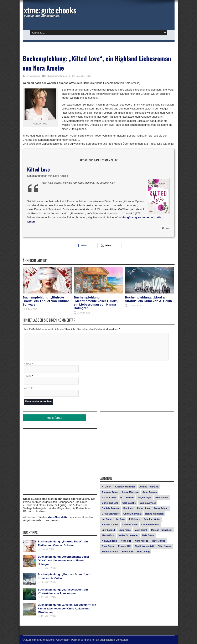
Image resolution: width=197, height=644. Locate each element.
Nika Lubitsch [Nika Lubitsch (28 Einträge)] (109, 541)
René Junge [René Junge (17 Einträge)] (159, 541)
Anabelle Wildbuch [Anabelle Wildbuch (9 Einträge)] (125, 487)
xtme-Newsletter (58, 517)
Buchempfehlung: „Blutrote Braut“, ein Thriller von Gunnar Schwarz (46, 301)
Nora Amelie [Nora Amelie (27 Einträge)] (141, 541)
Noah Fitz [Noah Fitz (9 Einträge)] (126, 541)
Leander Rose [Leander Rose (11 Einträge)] (130, 525)
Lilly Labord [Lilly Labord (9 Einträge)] (108, 530)
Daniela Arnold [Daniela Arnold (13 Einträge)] (148, 503)
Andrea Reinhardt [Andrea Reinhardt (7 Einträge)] (149, 487)
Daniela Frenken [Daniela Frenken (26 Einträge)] (111, 508)
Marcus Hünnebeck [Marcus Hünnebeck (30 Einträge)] (162, 530)
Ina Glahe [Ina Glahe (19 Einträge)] (107, 519)
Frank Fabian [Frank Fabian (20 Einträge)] (161, 508)
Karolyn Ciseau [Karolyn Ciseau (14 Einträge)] (110, 525)
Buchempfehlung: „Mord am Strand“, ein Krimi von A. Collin (149, 299)
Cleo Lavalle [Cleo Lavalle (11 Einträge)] (129, 503)
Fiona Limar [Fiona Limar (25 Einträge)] (144, 508)
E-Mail (28, 376)
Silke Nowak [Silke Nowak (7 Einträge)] (165, 546)
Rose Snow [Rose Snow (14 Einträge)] (108, 546)
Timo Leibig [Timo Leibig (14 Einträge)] (143, 552)
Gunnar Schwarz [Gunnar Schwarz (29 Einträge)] (132, 514)
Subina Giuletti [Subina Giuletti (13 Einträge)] (110, 552)
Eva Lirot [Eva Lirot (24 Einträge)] (128, 508)
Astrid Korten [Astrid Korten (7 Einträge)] (109, 497)
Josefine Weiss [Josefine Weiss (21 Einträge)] (152, 519)
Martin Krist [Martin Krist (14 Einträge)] (108, 535)
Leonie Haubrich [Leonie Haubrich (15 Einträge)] (150, 525)
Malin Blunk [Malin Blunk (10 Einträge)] (141, 530)
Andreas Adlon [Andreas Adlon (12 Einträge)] (110, 492)
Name (27, 364)
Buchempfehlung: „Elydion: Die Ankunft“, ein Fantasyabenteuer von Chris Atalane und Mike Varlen (67, 609)
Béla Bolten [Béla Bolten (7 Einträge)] (162, 497)
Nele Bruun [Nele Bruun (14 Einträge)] (148, 535)
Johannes (35, 76)
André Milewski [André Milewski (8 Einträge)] (130, 492)
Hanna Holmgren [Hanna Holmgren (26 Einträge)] (155, 514)
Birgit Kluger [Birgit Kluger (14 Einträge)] (145, 497)
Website (29, 388)
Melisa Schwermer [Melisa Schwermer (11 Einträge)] (128, 535)
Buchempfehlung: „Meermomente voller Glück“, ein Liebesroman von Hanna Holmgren (96, 303)
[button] (87, 245)
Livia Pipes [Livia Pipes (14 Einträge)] (125, 530)
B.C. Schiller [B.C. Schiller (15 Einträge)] (127, 497)
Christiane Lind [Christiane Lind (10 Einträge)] (110, 503)
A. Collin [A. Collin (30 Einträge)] (107, 487)
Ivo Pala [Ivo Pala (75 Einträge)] (120, 519)
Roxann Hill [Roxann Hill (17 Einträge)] (124, 546)
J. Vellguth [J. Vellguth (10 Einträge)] (134, 519)
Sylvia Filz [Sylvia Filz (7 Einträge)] (127, 552)
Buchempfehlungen (57, 76)
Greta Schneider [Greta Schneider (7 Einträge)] (111, 514)
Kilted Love (38, 169)
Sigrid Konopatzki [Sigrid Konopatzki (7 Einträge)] (144, 546)
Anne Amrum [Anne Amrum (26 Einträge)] (150, 492)
